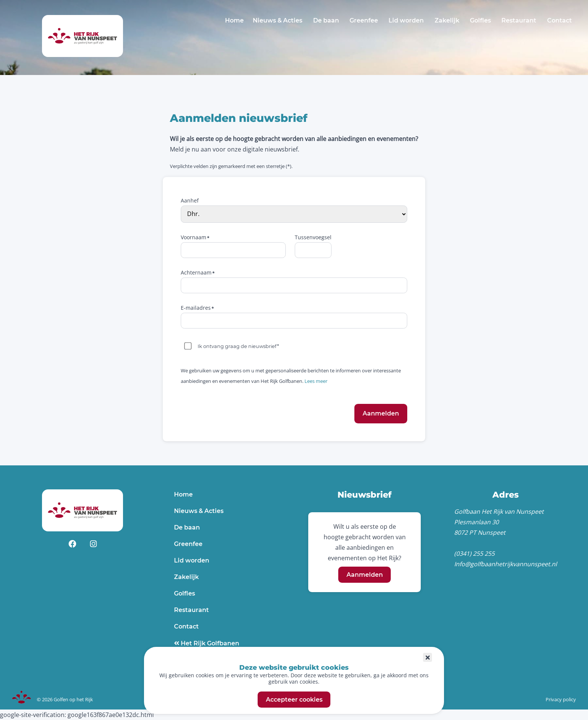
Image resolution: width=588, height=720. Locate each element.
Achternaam (196, 272)
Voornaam (193, 237)
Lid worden (406, 20)
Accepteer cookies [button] (294, 700)
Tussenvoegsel (313, 237)
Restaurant (519, 20)
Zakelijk (447, 20)
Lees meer (316, 381)
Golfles (480, 20)
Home (234, 20)
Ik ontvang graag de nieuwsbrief (237, 346)
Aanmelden (365, 575)
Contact (559, 20)
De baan (326, 20)
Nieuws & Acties (277, 20)
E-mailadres (196, 308)
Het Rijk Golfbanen (209, 643)
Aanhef (190, 200)
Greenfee (364, 20)
